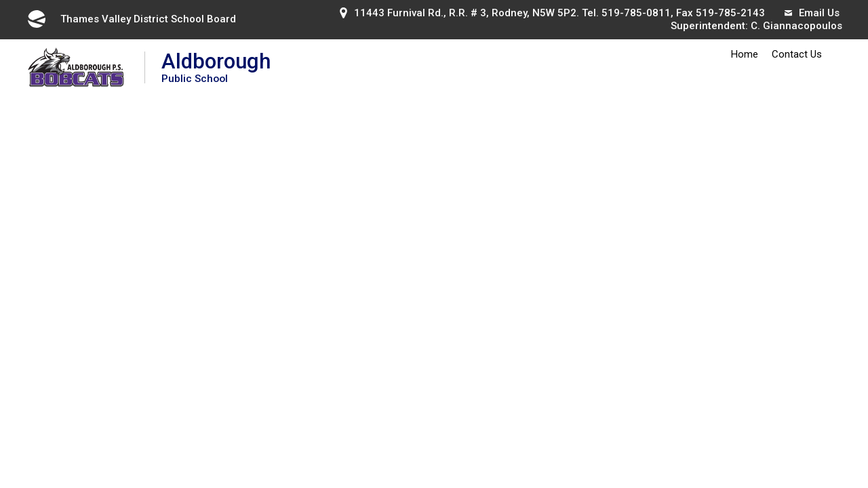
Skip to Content (0, 0)
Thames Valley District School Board (131, 19)
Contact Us (797, 54)
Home (745, 54)
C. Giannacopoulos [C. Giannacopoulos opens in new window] (796, 26)
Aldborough (216, 67)
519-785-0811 (636, 13)
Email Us (812, 13)
